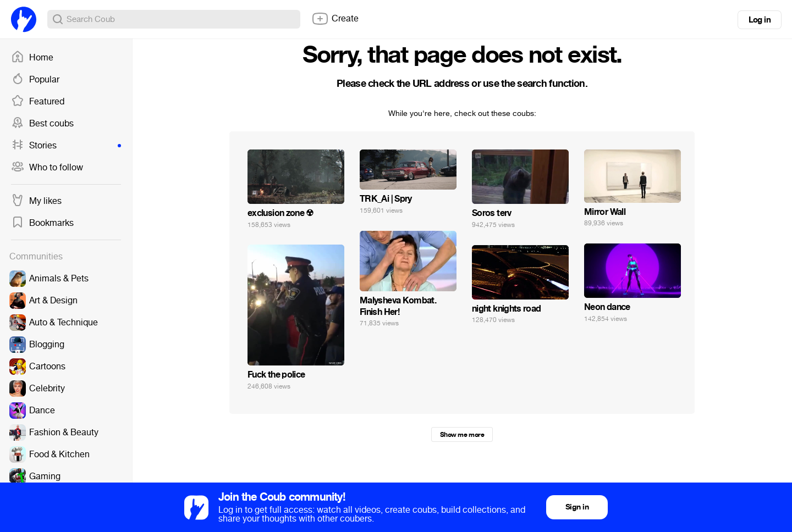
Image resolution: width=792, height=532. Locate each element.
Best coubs (42, 124)
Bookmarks (42, 223)
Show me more (462, 435)
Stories (66, 146)
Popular (35, 80)
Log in (760, 20)
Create (335, 19)
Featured (38, 102)
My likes (36, 201)
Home (32, 58)
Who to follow (47, 168)
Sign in (577, 507)
